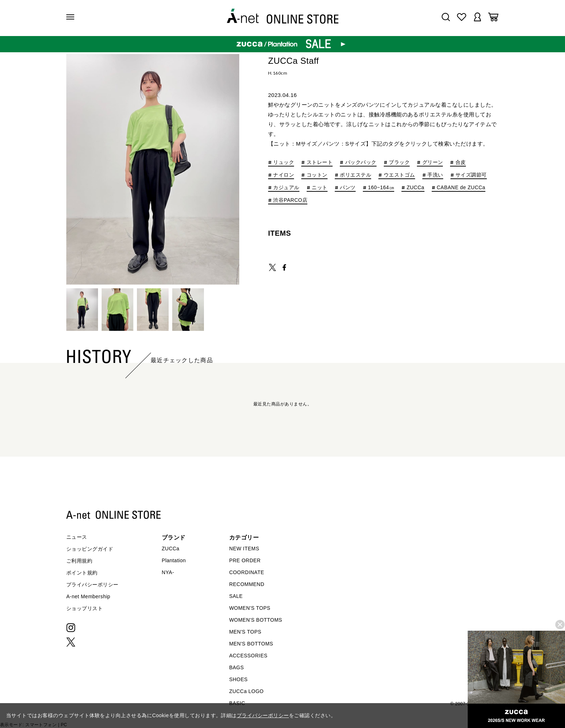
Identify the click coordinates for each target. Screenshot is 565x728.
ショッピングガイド (90, 549)
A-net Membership (88, 596)
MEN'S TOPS (245, 632)
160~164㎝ (381, 188)
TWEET (272, 267)
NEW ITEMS (244, 549)
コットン (317, 175)
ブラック (399, 162)
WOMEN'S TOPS (250, 608)
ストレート (320, 162)
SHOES (238, 679)
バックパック (361, 162)
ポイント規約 (82, 573)
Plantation (174, 560)
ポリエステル (355, 175)
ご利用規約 (79, 561)
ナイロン (284, 175)
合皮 (461, 162)
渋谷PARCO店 (290, 200)
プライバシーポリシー (92, 585)
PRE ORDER (245, 560)
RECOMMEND (247, 584)
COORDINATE (247, 572)
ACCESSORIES (248, 656)
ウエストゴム (399, 175)
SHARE (284, 267)
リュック (284, 162)
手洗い (435, 175)
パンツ (348, 188)
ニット (319, 188)
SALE (236, 596)
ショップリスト (84, 608)
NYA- (168, 572)
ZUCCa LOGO (246, 691)
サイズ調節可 (471, 175)
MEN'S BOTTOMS (251, 644)
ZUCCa (415, 188)
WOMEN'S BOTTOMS (256, 620)
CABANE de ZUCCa (461, 188)
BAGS (237, 667)
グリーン (433, 162)
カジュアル (286, 188)
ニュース (77, 537)
